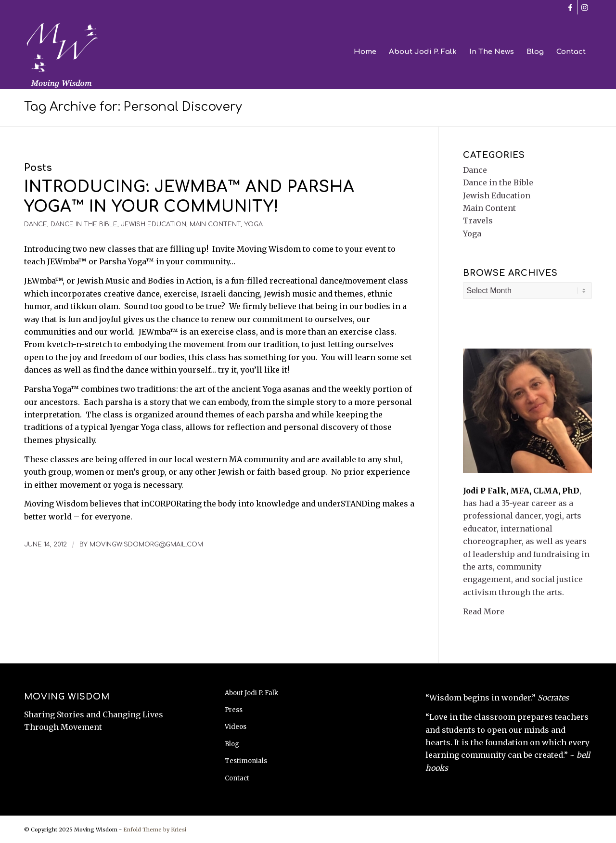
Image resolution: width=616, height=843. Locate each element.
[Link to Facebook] (570, 7)
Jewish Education (154, 224)
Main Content (215, 224)
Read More (484, 611)
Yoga (253, 224)
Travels (478, 220)
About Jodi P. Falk (251, 693)
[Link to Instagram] (585, 7)
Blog (232, 744)
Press (234, 710)
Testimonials (246, 761)
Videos (236, 727)
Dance (36, 224)
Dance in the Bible (84, 224)
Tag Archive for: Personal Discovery (133, 107)
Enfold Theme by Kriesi (155, 830)
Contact (237, 778)
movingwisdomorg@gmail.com (146, 545)
